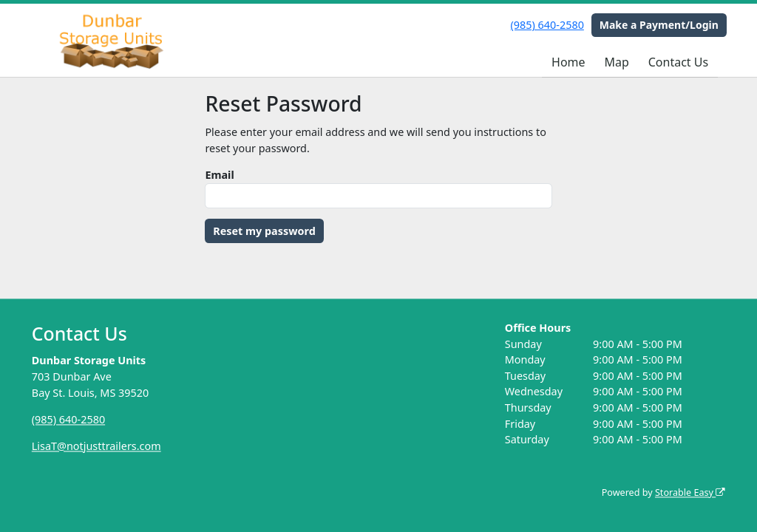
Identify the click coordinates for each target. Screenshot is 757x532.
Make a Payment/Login (659, 25)
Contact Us (678, 62)
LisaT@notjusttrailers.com (96, 446)
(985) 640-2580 (547, 25)
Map (616, 62)
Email (219, 175)
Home (568, 62)
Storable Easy (690, 492)
